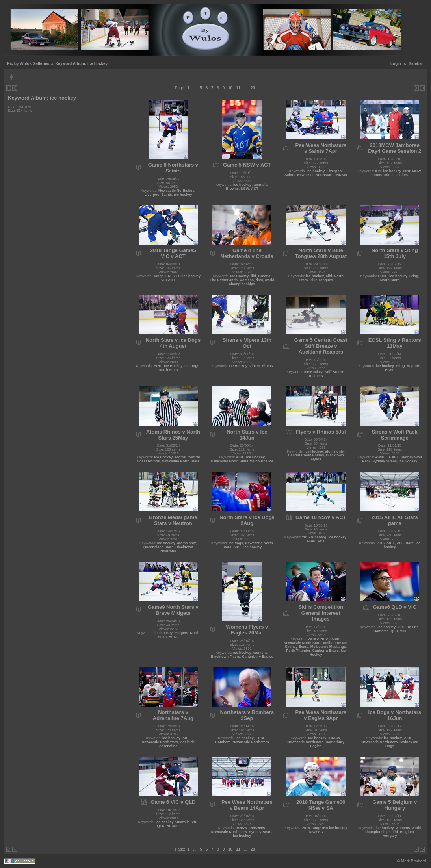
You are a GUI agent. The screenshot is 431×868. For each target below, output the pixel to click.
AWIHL (381, 457)
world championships (252, 282)
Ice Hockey (240, 276)
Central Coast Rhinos (306, 455)
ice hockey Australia (250, 185)
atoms (377, 175)
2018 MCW (412, 171)
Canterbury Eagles (258, 657)
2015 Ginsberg (314, 537)
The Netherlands (224, 280)
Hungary (390, 836)
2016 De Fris (408, 627)
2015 (381, 543)
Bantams (381, 631)
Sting (414, 276)
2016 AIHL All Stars (324, 639)
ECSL (383, 276)
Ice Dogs (192, 366)
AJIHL (394, 457)
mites (389, 175)
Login (396, 64)
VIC (403, 631)
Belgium (407, 832)
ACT (255, 189)
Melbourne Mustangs (328, 647)
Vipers (255, 366)
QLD (394, 631)
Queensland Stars (159, 547)
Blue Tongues (321, 280)
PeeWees (257, 828)
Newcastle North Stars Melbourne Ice (242, 461)
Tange (158, 276)
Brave (174, 637)
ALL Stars (405, 543)
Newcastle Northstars (176, 191)
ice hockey (183, 195)
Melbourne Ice (335, 643)
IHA (378, 171)
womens (247, 280)
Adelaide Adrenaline (177, 744)
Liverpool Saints (158, 195)
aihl (329, 276)
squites (402, 175)
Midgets (181, 633)
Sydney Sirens (385, 461)
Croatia (264, 276)
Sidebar (416, 64)
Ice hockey (316, 171)
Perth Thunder (298, 651)
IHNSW (341, 175)
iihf (254, 276)
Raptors (414, 366)
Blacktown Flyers (225, 657)
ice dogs (236, 543)
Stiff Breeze (334, 372)
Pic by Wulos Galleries (28, 64)
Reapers (316, 376)
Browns (232, 189)
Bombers (223, 742)
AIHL (158, 366)
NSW (245, 189)
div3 (259, 280)
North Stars (390, 280)
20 (253, 88)
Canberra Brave (326, 651)
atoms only (334, 451)
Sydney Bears (297, 647)
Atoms (180, 457)
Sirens (268, 366)
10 (230, 88)
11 (238, 88)
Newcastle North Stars (181, 461)
